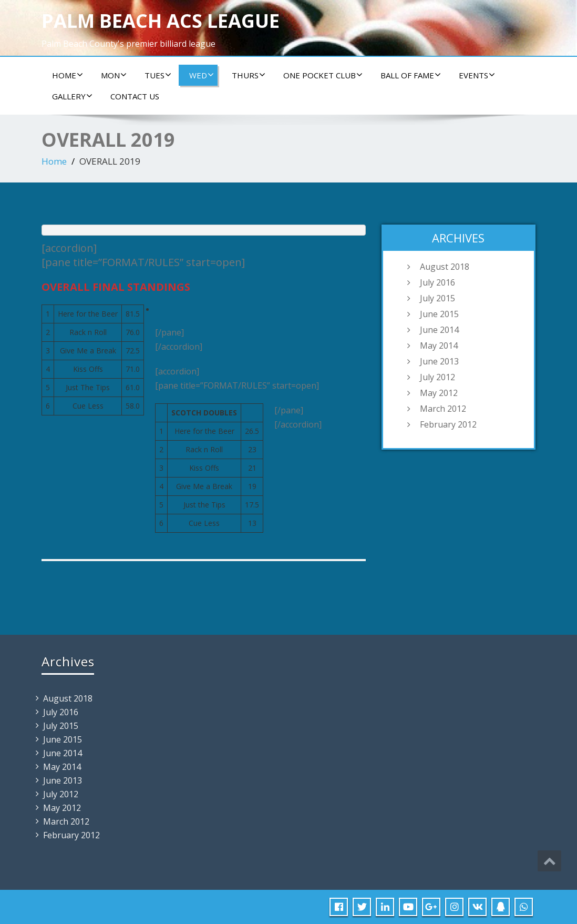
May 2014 (439, 346)
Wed (202, 75)
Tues (158, 75)
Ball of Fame (411, 75)
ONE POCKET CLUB (323, 75)
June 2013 (439, 361)
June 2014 (439, 330)
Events (477, 75)
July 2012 (437, 377)
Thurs (249, 75)
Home (68, 75)
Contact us (135, 96)
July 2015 (437, 298)
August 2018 (445, 267)
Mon (114, 75)
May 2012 (439, 393)
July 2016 (437, 282)
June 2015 (439, 314)
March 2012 (443, 409)
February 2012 (448, 424)
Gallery (72, 96)
